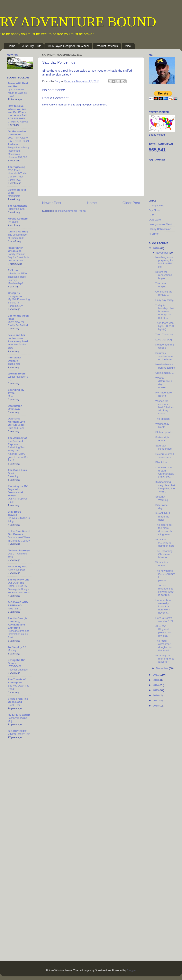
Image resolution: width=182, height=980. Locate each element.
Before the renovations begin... (164, 275)
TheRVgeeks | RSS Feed (16, 169)
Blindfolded (162, 462)
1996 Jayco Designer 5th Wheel (68, 46)
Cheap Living (156, 206)
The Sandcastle (18, 206)
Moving (12, 650)
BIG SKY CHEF (17, 731)
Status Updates (164, 432)
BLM (151, 215)
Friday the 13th (16, 209)
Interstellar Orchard (15, 359)
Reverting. (14, 476)
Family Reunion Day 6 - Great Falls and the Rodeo (18, 257)
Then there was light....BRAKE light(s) (165, 326)
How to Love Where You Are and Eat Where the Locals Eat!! (18, 111)
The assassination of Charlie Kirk (18, 236)
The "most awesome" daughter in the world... (164, 646)
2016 (156, 695)
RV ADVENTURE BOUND (78, 22)
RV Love (13, 270)
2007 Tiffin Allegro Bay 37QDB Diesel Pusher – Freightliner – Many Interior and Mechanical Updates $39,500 (19, 147)
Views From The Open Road (18, 700)
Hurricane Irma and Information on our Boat (19, 634)
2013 (156, 680)
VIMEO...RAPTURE (19, 734)
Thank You (14, 364)
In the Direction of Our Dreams (19, 533)
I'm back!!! (14, 222)
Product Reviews (107, 46)
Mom (11, 396)
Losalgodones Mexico (162, 224)
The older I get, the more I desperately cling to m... (164, 530)
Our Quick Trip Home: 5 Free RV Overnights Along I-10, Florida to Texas (19, 588)
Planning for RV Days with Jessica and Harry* (18, 491)
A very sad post (16, 570)
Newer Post (52, 203)
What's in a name (162, 564)
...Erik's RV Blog (18, 232)
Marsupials (14, 196)
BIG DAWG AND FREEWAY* (18, 604)
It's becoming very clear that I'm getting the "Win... (165, 487)
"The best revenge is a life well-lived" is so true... (165, 590)
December (162, 668)
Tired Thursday (164, 334)
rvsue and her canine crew (17, 337)
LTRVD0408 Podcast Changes (18, 668)
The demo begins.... (162, 285)
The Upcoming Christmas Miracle (164, 554)
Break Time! (14, 705)
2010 (156, 248)
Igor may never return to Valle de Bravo (17, 93)
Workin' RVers (17, 374)
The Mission (163, 419)
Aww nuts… (14, 609)
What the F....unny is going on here (165, 543)
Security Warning (162, 498)
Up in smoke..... (165, 373)
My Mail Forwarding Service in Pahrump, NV (19, 302)
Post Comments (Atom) (72, 211)
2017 (156, 701)
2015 (156, 690)
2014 (156, 685)
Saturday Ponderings (164, 447)
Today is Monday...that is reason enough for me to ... (165, 311)
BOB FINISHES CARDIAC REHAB (18, 120)
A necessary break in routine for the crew (18, 345)
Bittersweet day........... (163, 507)
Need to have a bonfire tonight (165, 366)
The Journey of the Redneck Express (17, 441)
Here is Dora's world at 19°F (165, 620)
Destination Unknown (15, 407)
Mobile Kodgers (18, 219)
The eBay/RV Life (19, 580)
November (162, 253)
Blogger (131, 970)
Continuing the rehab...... (164, 293)
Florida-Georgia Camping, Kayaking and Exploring (18, 623)
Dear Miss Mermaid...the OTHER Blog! (16, 422)
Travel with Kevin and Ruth (19, 85)
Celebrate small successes (165, 456)
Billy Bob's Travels (15, 513)
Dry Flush (154, 210)
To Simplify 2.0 (17, 647)
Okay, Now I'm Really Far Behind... (19, 324)
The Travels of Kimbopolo (17, 681)
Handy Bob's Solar (160, 229)
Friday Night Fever (163, 439)
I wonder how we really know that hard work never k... (163, 607)
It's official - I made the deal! (163, 516)
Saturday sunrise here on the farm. (164, 356)
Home (12, 46)
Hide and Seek (16, 428)
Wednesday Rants (162, 425)
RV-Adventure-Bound (164, 394)
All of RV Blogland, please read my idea (164, 631)
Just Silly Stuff (32, 46)
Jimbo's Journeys (19, 550)
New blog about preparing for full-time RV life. (165, 262)
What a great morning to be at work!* (165, 659)
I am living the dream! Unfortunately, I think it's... (165, 472)
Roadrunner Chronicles (15, 249)
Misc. (128, 46)
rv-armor (154, 234)
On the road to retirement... (17, 133)
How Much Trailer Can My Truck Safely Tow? (18, 176)
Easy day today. (165, 300)
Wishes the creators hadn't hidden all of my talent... (165, 407)
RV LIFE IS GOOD (19, 715)
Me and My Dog (18, 566)
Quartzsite (155, 220)
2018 (156, 706)
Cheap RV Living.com (15, 295)
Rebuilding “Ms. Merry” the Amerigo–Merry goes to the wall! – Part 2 (18, 454)
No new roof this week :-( (165, 346)
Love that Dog (164, 340)
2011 (156, 675)
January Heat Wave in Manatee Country (19, 539)
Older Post (131, 203)
